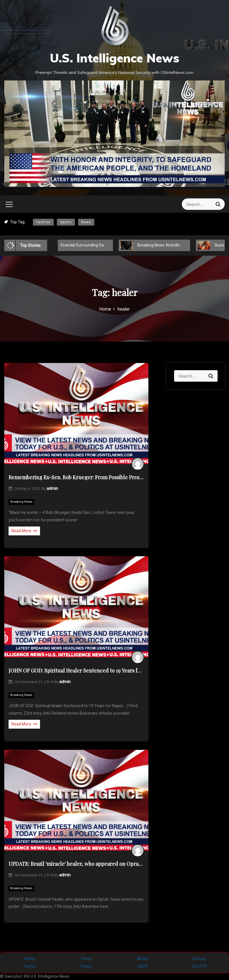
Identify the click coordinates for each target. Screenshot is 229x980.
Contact (199, 959)
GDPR (143, 966)
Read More (24, 531)
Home (30, 959)
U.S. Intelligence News (114, 58)
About (143, 959)
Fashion (43, 222)
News (86, 222)
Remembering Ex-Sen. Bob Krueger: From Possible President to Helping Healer (76, 477)
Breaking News (21, 502)
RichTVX (199, 966)
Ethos (86, 959)
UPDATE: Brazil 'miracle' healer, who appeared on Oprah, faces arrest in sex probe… (76, 864)
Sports (66, 222)
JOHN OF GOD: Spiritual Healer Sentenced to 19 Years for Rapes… (76, 671)
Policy (86, 966)
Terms (30, 966)
